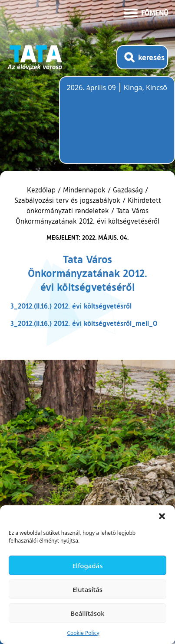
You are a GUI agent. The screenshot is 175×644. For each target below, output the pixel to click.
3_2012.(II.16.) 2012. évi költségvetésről (71, 306)
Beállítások (87, 613)
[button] (162, 516)
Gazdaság (128, 190)
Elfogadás (88, 566)
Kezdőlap (42, 190)
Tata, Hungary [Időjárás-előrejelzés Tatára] (116, 125)
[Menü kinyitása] (146, 12)
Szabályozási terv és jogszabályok (67, 200)
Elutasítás (87, 589)
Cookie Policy (83, 633)
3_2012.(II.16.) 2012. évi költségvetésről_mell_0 (84, 323)
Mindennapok (84, 190)
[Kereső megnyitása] (142, 57)
